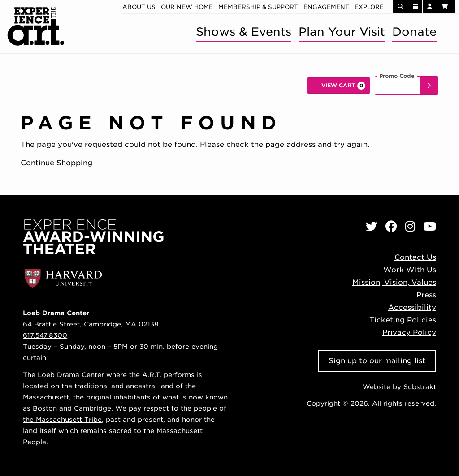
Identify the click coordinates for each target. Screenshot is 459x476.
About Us (139, 7)
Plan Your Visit (342, 32)
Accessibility (412, 307)
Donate (414, 32)
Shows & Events (244, 32)
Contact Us (415, 257)
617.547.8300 (45, 335)
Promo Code (397, 76)
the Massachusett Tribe (62, 419)
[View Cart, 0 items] (339, 86)
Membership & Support (258, 7)
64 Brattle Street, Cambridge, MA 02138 (91, 324)
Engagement (326, 7)
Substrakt (420, 387)
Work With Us (410, 270)
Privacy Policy (409, 332)
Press (426, 295)
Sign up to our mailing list (377, 361)
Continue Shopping (56, 163)
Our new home (187, 7)
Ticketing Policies (403, 320)
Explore (369, 7)
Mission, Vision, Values (394, 282)
